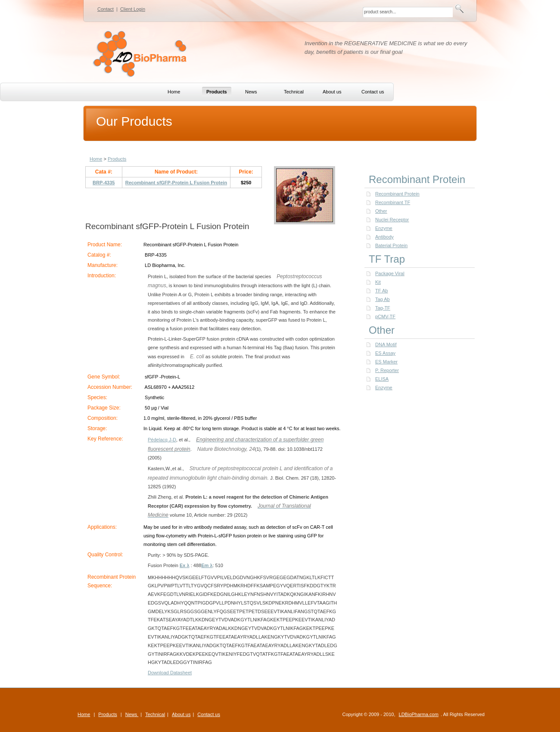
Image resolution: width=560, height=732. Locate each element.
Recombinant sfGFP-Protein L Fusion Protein (176, 183)
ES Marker (386, 362)
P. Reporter (387, 370)
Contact (106, 9)
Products (117, 159)
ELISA (382, 379)
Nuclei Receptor (392, 220)
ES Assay (385, 353)
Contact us (209, 714)
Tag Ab (383, 299)
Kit (378, 282)
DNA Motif (386, 344)
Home (96, 159)
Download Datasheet (170, 673)
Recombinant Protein (397, 194)
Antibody (384, 237)
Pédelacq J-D (162, 440)
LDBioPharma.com (419, 714)
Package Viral (390, 273)
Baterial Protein (391, 245)
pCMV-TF (385, 316)
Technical (155, 714)
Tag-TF (383, 308)
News (132, 714)
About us (181, 714)
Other (381, 211)
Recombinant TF (393, 202)
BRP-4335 (104, 183)
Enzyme (384, 228)
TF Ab (381, 291)
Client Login (133, 9)
